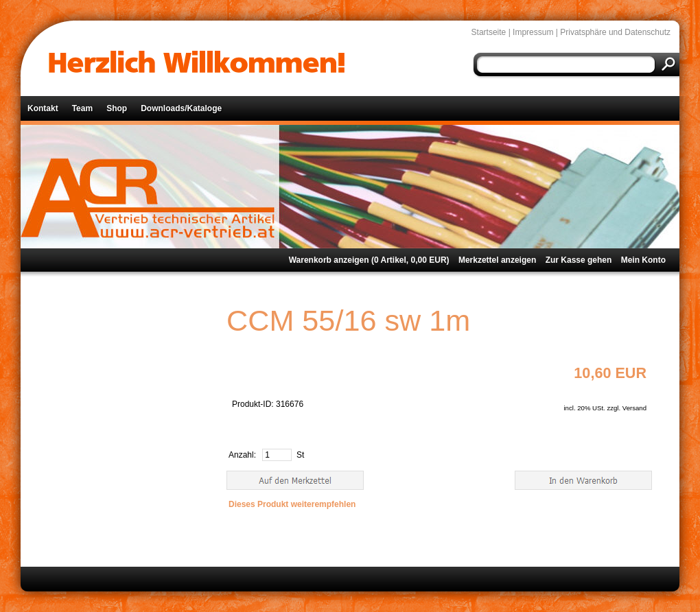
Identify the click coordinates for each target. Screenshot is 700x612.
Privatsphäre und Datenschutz (615, 32)
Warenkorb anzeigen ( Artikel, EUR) (369, 260)
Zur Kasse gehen (579, 260)
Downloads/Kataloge (181, 108)
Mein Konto (643, 260)
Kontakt (43, 108)
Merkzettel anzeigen (497, 260)
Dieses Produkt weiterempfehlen (292, 504)
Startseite (489, 32)
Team (82, 108)
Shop (117, 108)
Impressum (533, 32)
